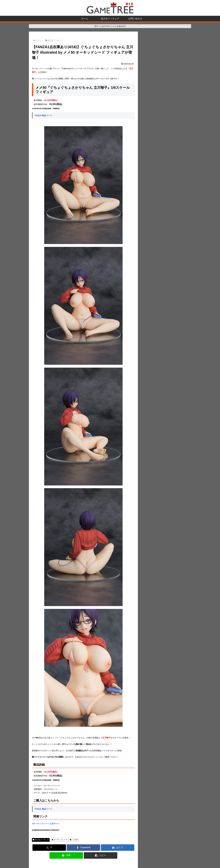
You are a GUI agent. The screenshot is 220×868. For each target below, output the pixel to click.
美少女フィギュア (41, 840)
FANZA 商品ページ (43, 115)
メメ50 (74, 840)
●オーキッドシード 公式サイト (46, 824)
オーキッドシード (60, 840)
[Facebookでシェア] (83, 848)
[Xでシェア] (49, 848)
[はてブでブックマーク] (118, 848)
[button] (101, 855)
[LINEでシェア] (66, 855)
